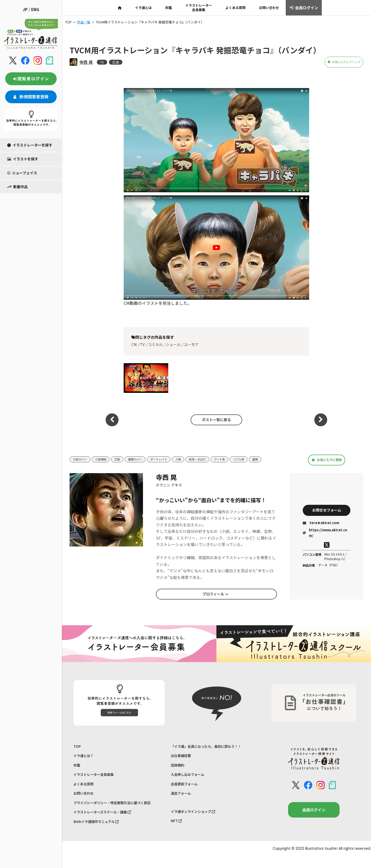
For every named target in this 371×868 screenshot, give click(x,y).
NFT (177, 831)
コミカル (155, 344)
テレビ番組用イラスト (146, 378)
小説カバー (81, 459)
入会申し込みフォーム (190, 779)
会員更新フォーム (186, 790)
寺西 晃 (86, 62)
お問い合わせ (269, 8)
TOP (77, 747)
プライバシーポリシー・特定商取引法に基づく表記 (118, 811)
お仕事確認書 (182, 758)
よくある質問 (235, 8)
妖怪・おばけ (211, 459)
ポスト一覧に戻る (214, 420)
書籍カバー (142, 459)
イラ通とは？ (85, 758)
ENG (35, 9)
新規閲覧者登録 (31, 97)
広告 (116, 62)
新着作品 (17, 187)
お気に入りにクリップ (335, 62)
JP (25, 9)
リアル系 (257, 459)
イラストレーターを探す (30, 145)
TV (102, 62)
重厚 (275, 459)
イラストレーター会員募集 (199, 7)
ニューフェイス (22, 173)
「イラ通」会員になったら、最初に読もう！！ (211, 747)
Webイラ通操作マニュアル (99, 832)
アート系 (236, 459)
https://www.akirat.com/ (325, 533)
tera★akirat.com (321, 524)
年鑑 (168, 8)
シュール (173, 344)
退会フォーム (182, 800)
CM (134, 344)
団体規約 (179, 768)
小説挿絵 (104, 459)
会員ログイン (304, 8)
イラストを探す (23, 159)
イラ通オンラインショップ (196, 820)
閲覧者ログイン (31, 79)
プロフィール (215, 594)
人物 (190, 459)
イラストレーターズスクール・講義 (107, 822)
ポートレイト (168, 459)
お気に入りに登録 (327, 460)
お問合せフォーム (327, 510)
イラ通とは (143, 8)
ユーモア (191, 344)
